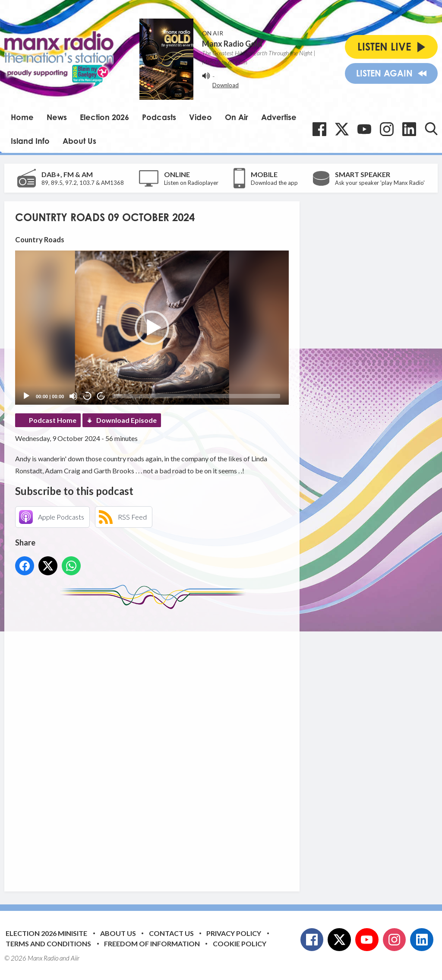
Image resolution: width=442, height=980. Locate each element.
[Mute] (73, 396)
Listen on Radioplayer (191, 183)
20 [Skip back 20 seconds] (87, 396)
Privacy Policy (234, 933)
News (57, 117)
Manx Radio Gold (232, 44)
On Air (237, 117)
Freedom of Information (152, 944)
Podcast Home (53, 420)
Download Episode (126, 420)
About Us (79, 141)
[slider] (196, 396)
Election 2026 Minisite (46, 933)
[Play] (26, 396)
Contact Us (171, 933)
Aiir (75, 958)
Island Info (30, 141)
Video (200, 117)
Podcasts (159, 117)
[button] (152, 328)
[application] (152, 328)
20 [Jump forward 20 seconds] (101, 396)
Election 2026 (104, 117)
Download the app (274, 183)
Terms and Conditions (48, 944)
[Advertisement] (177, 744)
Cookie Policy (240, 944)
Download (226, 85)
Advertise (279, 117)
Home (22, 117)
